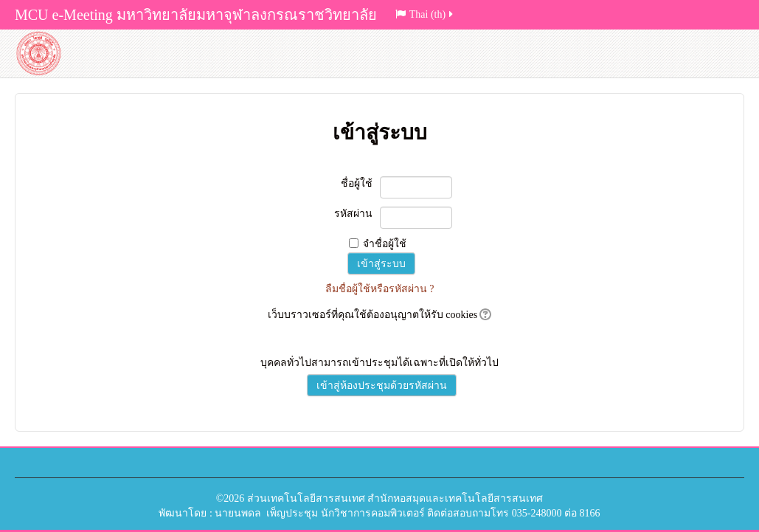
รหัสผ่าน (353, 214)
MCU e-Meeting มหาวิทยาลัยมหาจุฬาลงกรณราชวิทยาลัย (196, 15)
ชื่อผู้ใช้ (357, 183)
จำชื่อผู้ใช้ (385, 244)
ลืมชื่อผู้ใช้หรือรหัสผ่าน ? (380, 289)
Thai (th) (425, 14)
